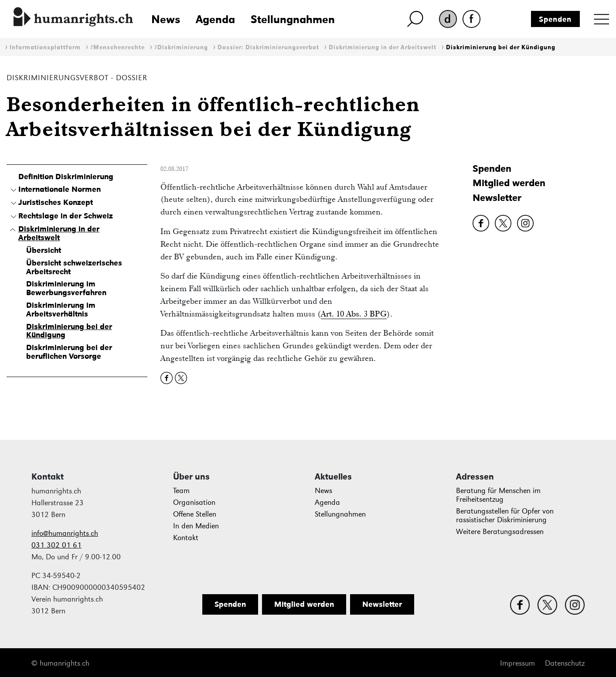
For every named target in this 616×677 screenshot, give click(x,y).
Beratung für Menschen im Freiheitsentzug (498, 495)
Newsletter (497, 198)
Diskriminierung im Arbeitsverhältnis (61, 310)
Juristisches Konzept (56, 202)
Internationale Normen (60, 189)
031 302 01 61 (56, 545)
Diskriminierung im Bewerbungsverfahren (66, 288)
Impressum (517, 663)
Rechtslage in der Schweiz (66, 216)
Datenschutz (565, 663)
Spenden (555, 19)
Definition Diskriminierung (66, 177)
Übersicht (44, 250)
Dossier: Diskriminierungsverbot (268, 47)
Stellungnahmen (293, 19)
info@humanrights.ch (65, 533)
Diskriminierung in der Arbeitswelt (383, 47)
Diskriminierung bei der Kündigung (501, 47)
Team (181, 491)
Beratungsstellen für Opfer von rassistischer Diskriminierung (505, 515)
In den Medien (196, 526)
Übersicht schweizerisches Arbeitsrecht (74, 267)
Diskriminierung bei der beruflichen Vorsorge (69, 352)
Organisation (194, 502)
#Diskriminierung (181, 47)
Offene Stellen (195, 514)
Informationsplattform (45, 47)
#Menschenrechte (117, 47)
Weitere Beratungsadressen (500, 532)
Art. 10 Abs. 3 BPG (354, 314)
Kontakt (186, 538)
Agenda (215, 19)
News (166, 19)
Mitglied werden (509, 183)
